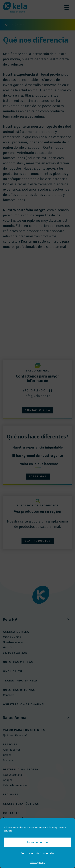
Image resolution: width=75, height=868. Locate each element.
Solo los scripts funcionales (38, 853)
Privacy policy (37, 862)
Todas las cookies (37, 842)
